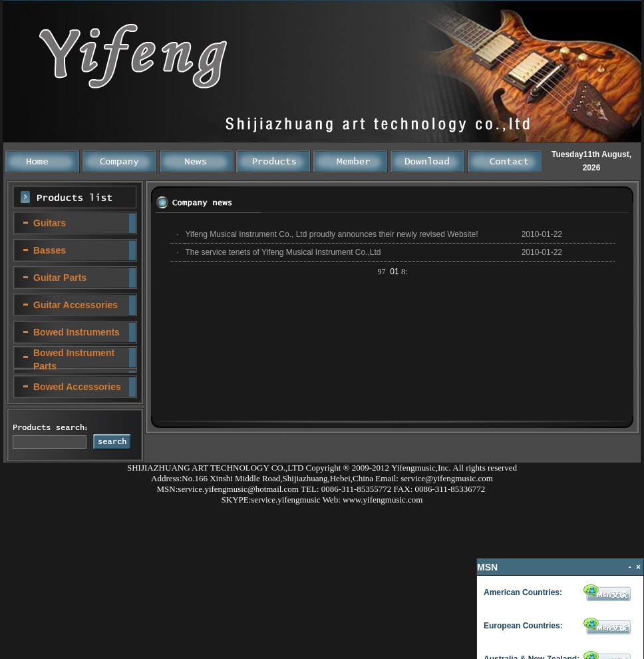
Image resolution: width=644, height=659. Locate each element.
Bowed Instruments (77, 332)
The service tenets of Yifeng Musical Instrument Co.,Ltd (283, 252)
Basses (50, 250)
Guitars (50, 223)
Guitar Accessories (76, 305)
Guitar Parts (60, 278)
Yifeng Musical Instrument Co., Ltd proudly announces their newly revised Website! (331, 234)
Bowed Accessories (77, 387)
